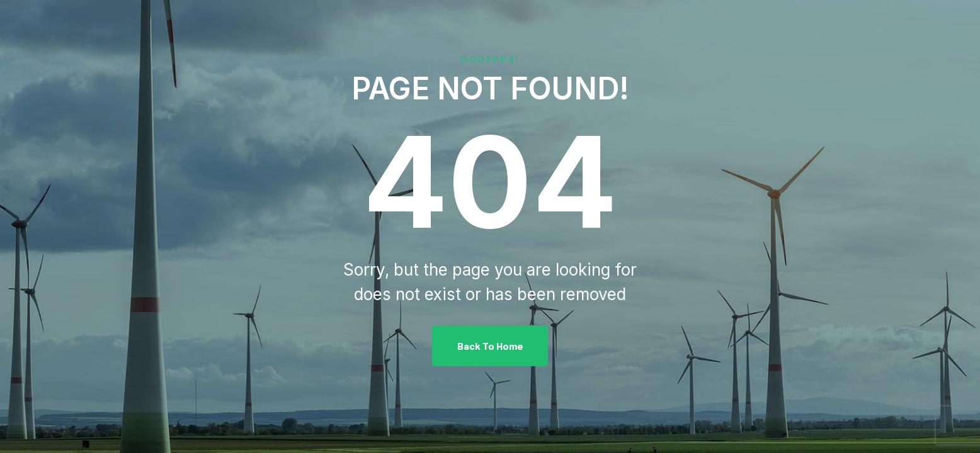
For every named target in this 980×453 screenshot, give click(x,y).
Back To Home (490, 346)
